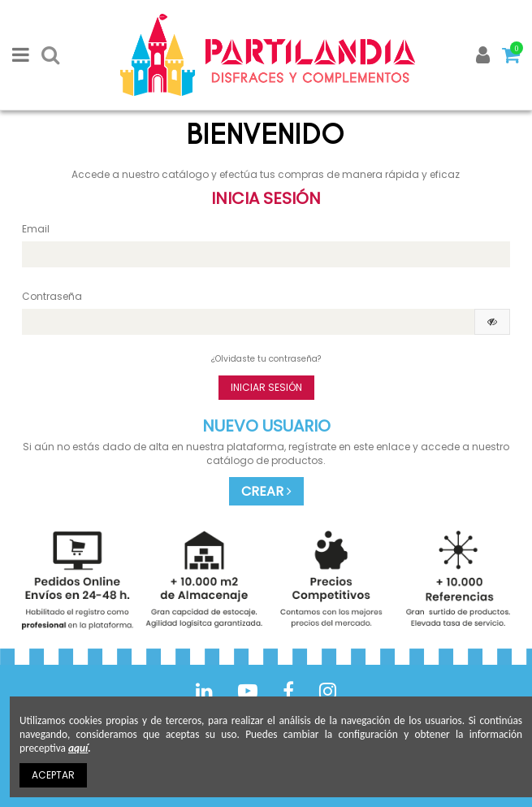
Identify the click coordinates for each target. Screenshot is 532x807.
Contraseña (52, 296)
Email (36, 229)
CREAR (266, 491)
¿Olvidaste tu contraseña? (266, 359)
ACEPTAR (53, 775)
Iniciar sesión (266, 387)
